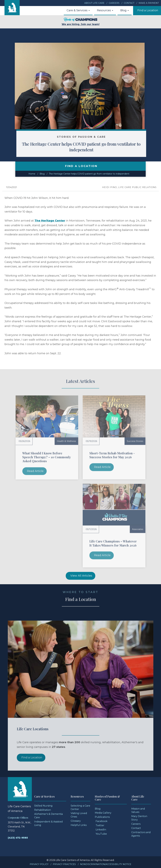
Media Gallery (103, 813)
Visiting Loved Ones (79, 815)
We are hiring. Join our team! (81, 22)
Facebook (102, 821)
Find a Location (148, 10)
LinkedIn (101, 830)
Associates (138, 529)
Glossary (76, 821)
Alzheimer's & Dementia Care (48, 816)
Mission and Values (138, 810)
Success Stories (135, 441)
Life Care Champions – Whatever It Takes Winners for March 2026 (113, 543)
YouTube (101, 834)
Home (32, 174)
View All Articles (81, 576)
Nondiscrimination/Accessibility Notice (106, 864)
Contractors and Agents (141, 834)
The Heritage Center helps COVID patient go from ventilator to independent (90, 147)
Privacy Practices (64, 864)
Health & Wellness (66, 441)
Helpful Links (79, 825)
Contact (129, 3)
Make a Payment (149, 3)
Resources (105, 10)
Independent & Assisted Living (48, 823)
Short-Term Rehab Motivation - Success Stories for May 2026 (112, 455)
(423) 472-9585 (18, 838)
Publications (102, 817)
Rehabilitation (43, 810)
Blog (125, 10)
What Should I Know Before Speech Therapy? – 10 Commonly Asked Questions (47, 457)
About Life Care (94, 3)
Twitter (100, 825)
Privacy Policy (39, 864)
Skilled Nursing (43, 806)
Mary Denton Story (139, 818)
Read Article (35, 471)
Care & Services (78, 10)
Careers (114, 3)
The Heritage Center (50, 221)
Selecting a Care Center (80, 807)
